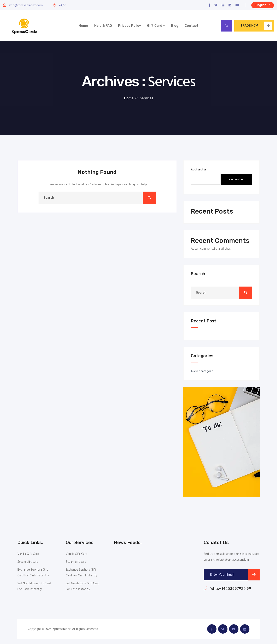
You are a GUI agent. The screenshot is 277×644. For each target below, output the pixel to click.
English (263, 5)
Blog (175, 26)
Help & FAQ (103, 26)
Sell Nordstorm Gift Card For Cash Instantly (34, 586)
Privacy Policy (129, 26)
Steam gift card (28, 562)
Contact (191, 26)
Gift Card (155, 26)
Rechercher (199, 170)
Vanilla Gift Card (28, 554)
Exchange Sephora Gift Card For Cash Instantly (33, 573)
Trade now (256, 26)
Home (83, 26)
